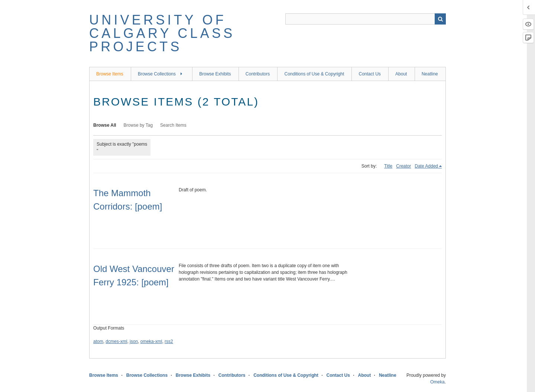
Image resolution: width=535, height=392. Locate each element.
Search (440, 19)
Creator (403, 166)
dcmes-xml (116, 341)
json (134, 341)
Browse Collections (157, 74)
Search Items (173, 125)
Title (388, 166)
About (401, 74)
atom (98, 341)
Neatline (430, 74)
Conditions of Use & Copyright (314, 74)
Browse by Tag (138, 125)
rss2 (169, 341)
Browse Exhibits (215, 74)
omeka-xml (151, 341)
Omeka (437, 382)
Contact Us (369, 74)
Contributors (258, 74)
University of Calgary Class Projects (162, 33)
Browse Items (110, 74)
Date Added (426, 166)
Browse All (105, 125)
